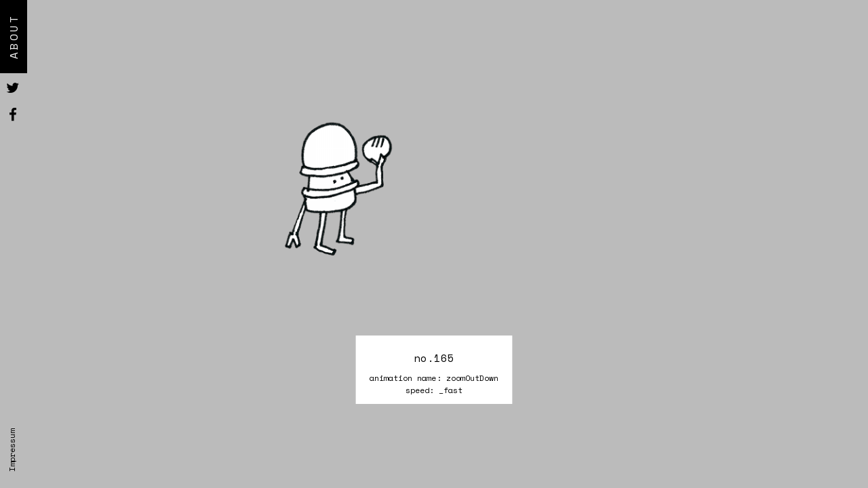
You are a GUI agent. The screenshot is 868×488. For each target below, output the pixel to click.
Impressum (12, 450)
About (14, 37)
